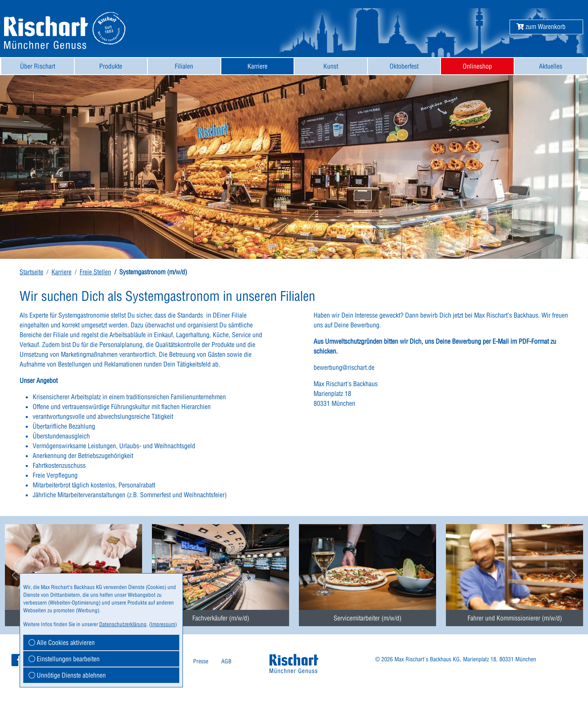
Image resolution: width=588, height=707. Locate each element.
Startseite (31, 272)
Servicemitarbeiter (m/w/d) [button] (367, 618)
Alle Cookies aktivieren (62, 643)
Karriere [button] (257, 66)
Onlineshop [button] (477, 66)
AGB (226, 661)
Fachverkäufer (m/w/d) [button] (221, 618)
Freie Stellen (95, 272)
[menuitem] (38, 66)
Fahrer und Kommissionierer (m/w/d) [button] (515, 618)
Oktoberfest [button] (404, 66)
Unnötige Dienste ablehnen (67, 675)
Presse (201, 661)
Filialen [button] (184, 66)
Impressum (163, 624)
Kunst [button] (331, 66)
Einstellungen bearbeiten (64, 659)
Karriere (61, 272)
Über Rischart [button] (38, 66)
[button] (541, 27)
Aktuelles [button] (551, 66)
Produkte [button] (111, 66)
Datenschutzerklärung (123, 624)
